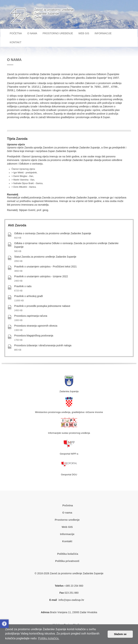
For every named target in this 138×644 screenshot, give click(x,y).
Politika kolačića (68, 554)
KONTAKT (16, 42)
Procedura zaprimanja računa (31, 316)
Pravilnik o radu (23, 286)
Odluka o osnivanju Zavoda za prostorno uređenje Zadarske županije (53, 233)
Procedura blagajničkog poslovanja (34, 336)
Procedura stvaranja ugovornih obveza (36, 326)
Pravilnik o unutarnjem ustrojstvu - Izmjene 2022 (41, 276)
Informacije (67, 534)
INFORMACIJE (103, 33)
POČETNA (17, 33)
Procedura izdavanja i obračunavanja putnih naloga (43, 345)
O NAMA (32, 33)
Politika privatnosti (67, 561)
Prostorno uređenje (67, 520)
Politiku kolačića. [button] (49, 638)
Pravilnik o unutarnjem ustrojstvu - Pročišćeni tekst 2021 (45, 267)
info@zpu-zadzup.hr (71, 600)
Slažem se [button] (120, 634)
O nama (67, 513)
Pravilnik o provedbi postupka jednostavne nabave (42, 306)
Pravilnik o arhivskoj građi (28, 296)
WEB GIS (84, 33)
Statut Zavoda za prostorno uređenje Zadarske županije (45, 257)
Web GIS (67, 527)
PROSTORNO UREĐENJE (58, 33)
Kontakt (67, 541)
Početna (68, 505)
